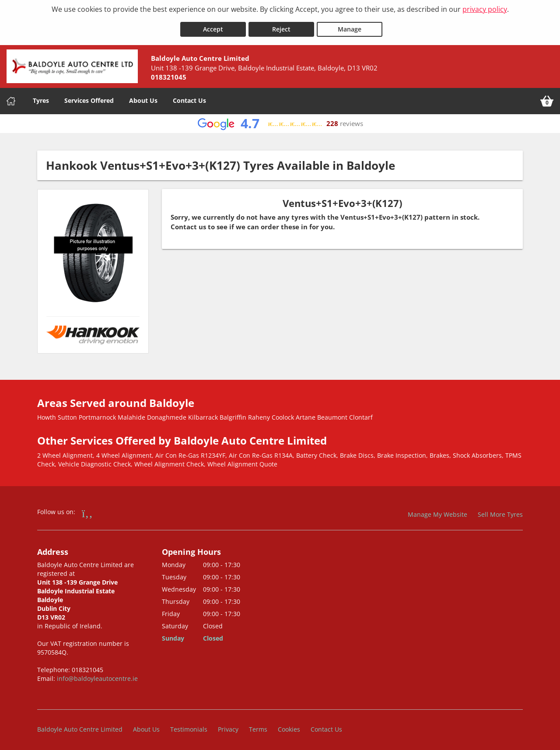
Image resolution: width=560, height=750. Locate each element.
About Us (143, 97)
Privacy (228, 726)
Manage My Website (437, 510)
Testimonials (189, 726)
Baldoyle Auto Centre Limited (80, 726)
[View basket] (547, 98)
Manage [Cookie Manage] (350, 26)
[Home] (11, 98)
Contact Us (189, 97)
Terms (258, 726)
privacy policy (485, 9)
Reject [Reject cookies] (281, 26)
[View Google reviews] (280, 120)
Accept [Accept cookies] (213, 26)
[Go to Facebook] (87, 509)
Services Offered (89, 97)
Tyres (41, 97)
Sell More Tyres (500, 510)
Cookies (289, 726)
